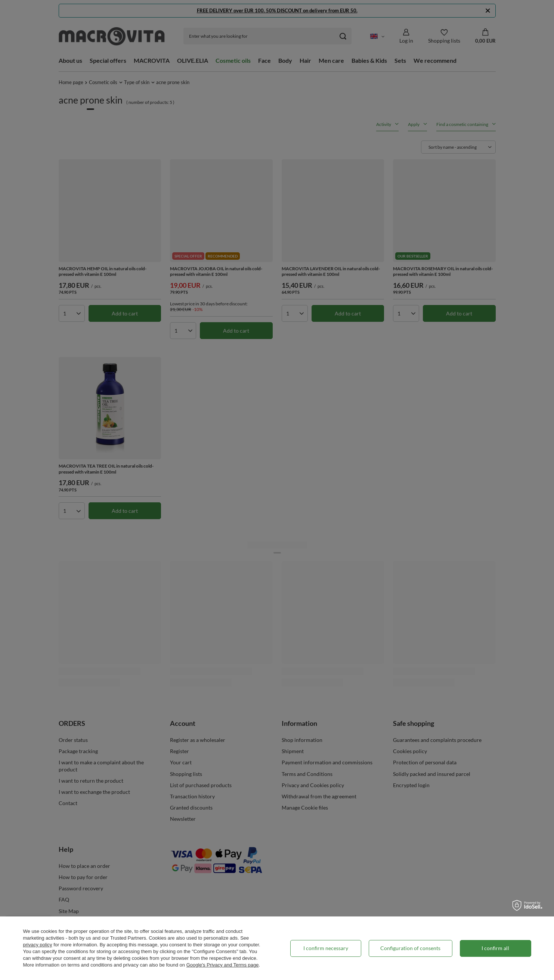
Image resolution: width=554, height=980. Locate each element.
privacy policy (38, 945)
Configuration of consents (410, 948)
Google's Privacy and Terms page (223, 965)
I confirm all (495, 948)
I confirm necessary (326, 948)
